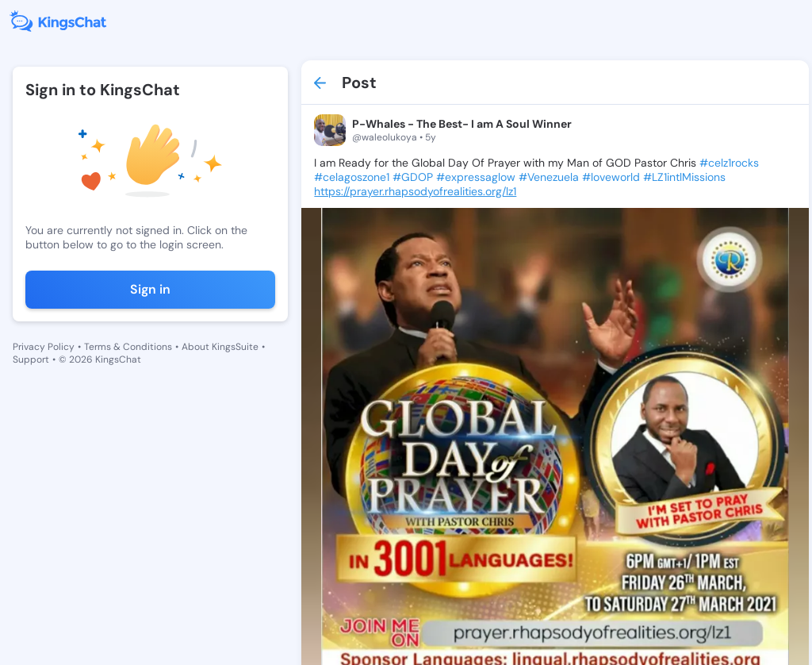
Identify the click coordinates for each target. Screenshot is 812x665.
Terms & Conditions (128, 347)
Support (31, 359)
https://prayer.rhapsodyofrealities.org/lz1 (415, 191)
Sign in (150, 289)
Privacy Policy (44, 347)
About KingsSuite (220, 347)
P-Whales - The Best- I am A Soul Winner (462, 124)
